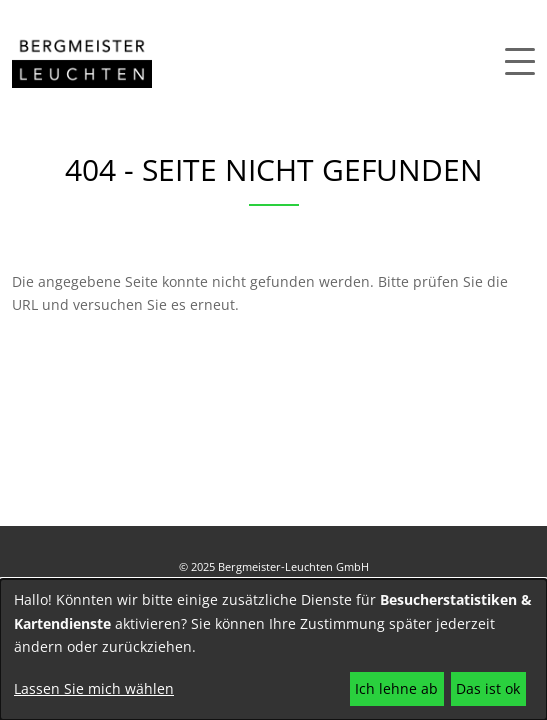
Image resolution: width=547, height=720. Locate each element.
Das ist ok (488, 688)
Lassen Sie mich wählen (94, 688)
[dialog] (273, 649)
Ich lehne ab (396, 688)
